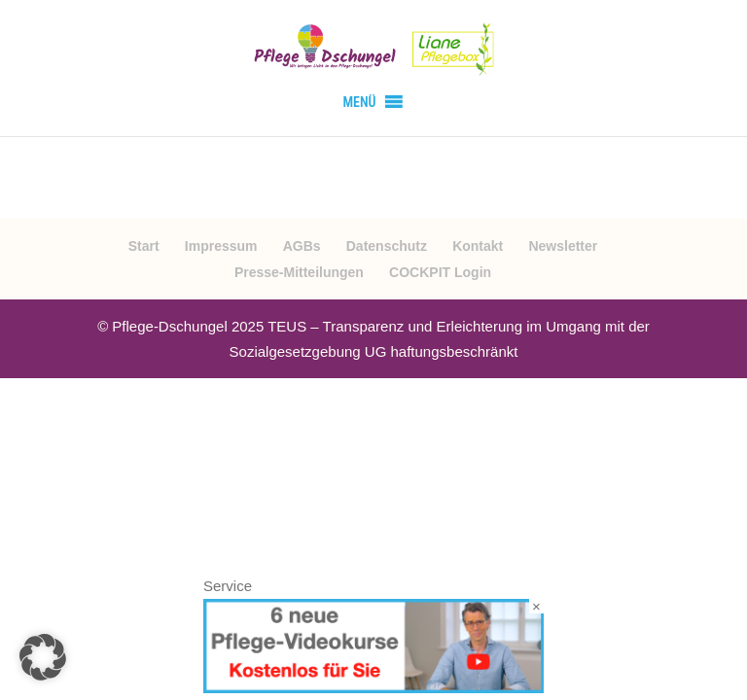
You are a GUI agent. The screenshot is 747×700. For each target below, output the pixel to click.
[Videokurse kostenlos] (373, 688)
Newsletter (563, 246)
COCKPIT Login (440, 272)
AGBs (302, 246)
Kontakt (478, 246)
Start (144, 246)
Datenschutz (387, 246)
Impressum (221, 246)
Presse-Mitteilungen (299, 272)
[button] (359, 102)
